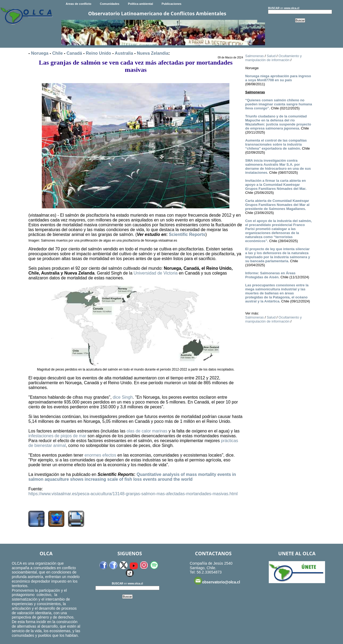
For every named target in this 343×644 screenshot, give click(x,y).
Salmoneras (254, 56)
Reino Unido (98, 53)
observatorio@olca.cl (217, 581)
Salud (271, 56)
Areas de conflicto (78, 4)
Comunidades (110, 4)
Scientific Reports (187, 234)
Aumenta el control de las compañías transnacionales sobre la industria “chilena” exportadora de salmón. (276, 144)
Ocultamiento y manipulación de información (273, 58)
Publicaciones (171, 4)
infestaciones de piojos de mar (57, 436)
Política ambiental (140, 4)
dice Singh (123, 397)
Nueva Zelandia (153, 53)
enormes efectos (100, 455)
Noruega (40, 53)
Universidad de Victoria (155, 273)
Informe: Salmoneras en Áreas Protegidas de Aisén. (270, 275)
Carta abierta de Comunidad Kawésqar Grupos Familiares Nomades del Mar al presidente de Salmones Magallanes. (277, 205)
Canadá (74, 53)
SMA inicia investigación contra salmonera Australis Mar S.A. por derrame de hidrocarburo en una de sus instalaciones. (278, 166)
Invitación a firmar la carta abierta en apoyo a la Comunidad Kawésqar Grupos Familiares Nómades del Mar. (276, 185)
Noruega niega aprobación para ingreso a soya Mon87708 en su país (278, 78)
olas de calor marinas (147, 431)
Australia (124, 53)
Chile (57, 53)
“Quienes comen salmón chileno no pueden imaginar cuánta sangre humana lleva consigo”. (279, 104)
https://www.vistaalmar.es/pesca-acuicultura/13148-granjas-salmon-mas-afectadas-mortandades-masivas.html (133, 494)
